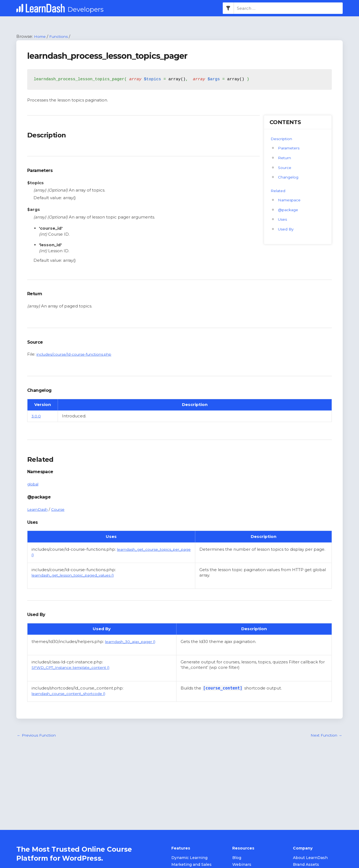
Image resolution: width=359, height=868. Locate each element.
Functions (61, 37)
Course (61, 510)
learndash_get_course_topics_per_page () (75, 555)
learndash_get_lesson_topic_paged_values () (78, 581)
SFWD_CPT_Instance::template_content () (75, 673)
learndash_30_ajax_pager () (133, 647)
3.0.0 (36, 416)
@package (289, 210)
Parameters (290, 148)
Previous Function (38, 742)
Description (283, 139)
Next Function (325, 742)
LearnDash (38, 510)
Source (285, 168)
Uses (283, 220)
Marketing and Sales (191, 865)
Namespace (291, 200)
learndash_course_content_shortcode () (73, 699)
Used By (287, 230)
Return (285, 158)
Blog (237, 858)
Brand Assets (306, 865)
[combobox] (288, 8)
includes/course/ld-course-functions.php (78, 355)
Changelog (289, 178)
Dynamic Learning (189, 858)
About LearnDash (310, 858)
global (34, 484)
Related (279, 191)
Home (41, 37)
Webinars (242, 865)
